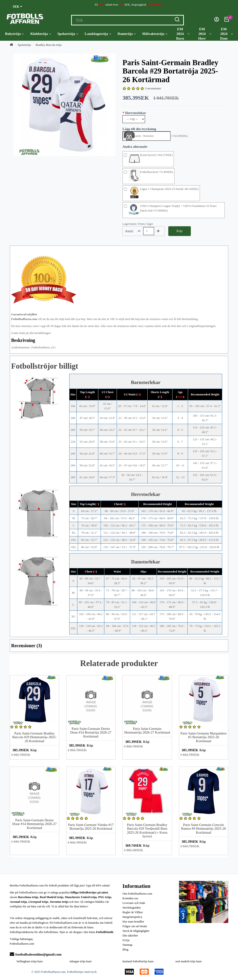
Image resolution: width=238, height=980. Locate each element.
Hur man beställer (133, 921)
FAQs (126, 940)
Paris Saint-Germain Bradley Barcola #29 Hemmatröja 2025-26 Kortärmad (34, 737)
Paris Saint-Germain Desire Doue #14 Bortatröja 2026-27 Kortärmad (91, 732)
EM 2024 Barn (183, 34)
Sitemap (127, 945)
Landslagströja (98, 34)
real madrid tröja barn (189, 961)
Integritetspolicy (132, 917)
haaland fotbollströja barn (138, 961)
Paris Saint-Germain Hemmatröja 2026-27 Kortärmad (147, 731)
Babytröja (15, 34)
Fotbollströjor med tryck (82, 972)
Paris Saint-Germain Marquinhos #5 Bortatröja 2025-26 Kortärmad (204, 737)
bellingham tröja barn (30, 961)
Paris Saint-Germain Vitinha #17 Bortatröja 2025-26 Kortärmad (91, 827)
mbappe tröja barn (81, 961)
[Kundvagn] (227, 21)
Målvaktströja (155, 34)
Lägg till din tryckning (139, 129)
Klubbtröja (40, 34)
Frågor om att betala (135, 926)
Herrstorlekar (136, 113)
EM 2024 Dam (226, 34)
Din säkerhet (130, 935)
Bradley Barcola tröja (49, 45)
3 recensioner (153, 88)
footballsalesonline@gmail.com (36, 954)
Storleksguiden (132, 908)
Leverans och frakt (134, 903)
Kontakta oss (130, 898)
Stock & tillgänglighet (136, 931)
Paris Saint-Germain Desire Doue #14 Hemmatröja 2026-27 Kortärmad (35, 824)
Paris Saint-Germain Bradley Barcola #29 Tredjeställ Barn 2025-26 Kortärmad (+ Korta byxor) (147, 831)
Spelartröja (68, 34)
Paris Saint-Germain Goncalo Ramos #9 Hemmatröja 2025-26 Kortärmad (203, 829)
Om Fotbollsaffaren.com (137, 894)
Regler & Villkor (133, 912)
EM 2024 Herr (205, 34)
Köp (179, 231)
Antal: (129, 231)
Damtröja (127, 34)
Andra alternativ (135, 147)
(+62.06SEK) (179, 136)
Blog (125, 949)
